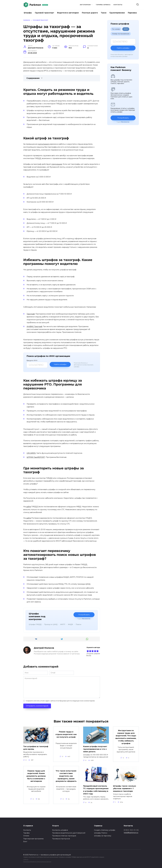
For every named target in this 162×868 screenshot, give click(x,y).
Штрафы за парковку (103, 836)
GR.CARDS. (31, 453)
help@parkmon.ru (131, 833)
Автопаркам (85, 5)
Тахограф (31, 314)
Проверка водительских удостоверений (69, 833)
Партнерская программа (33, 839)
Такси (104, 13)
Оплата (26, 836)
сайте (29, 507)
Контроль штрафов (60, 830)
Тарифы (26, 833)
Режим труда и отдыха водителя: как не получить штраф (66, 735)
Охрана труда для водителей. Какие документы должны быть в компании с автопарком (36, 776)
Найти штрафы (60, 364)
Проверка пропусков (61, 839)
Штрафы (28, 13)
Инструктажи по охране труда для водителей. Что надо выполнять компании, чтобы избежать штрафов (126, 737)
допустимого (44, 144)
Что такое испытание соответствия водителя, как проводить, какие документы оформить (66, 778)
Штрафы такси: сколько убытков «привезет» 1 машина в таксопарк (125, 788)
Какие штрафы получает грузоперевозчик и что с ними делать (96, 749)
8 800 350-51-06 (131, 830)
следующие (57, 164)
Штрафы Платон (101, 833)
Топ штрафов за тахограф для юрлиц (34, 748)
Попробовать (84, 615)
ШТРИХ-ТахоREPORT (36, 457)
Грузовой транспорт (45, 13)
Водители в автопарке (68, 13)
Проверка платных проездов (64, 836)
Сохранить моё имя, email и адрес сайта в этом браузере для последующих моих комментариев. (60, 701)
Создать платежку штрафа (105, 830)
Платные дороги (90, 13)
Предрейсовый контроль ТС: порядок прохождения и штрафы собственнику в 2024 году (96, 791)
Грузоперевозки (117, 13)
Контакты (118, 5)
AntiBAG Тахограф (34, 327)
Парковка (132, 13)
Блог (25, 842)
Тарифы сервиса (103, 5)
